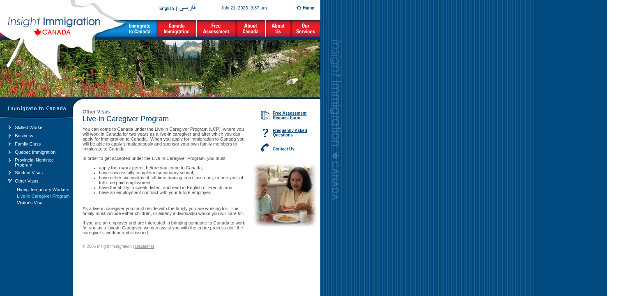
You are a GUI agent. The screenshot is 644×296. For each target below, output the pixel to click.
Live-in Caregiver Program (43, 196)
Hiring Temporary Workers (43, 190)
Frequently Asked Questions (290, 133)
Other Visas (26, 181)
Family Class (28, 144)
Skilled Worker (29, 127)
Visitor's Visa (30, 203)
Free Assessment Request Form (290, 116)
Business (24, 136)
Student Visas (29, 173)
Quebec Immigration (35, 152)
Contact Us (284, 149)
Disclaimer (145, 246)
